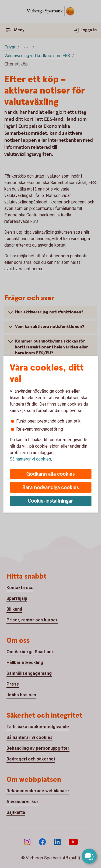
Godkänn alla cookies (51, 474)
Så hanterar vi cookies (30, 459)
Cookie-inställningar (50, 501)
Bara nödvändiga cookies (51, 488)
